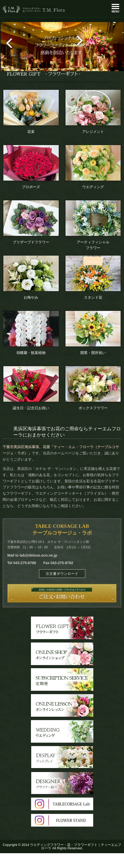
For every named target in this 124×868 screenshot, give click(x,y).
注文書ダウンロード (62, 574)
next (82, 41)
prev (7, 44)
